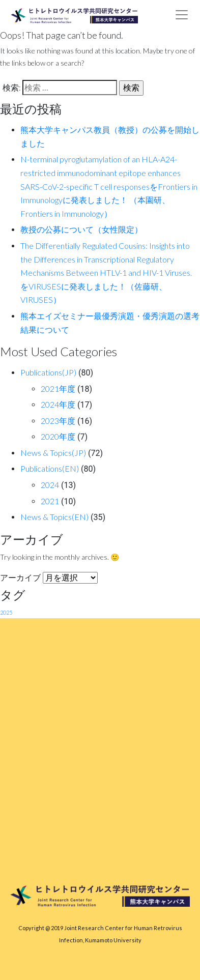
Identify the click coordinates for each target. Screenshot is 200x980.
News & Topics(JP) (53, 453)
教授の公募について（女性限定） (81, 229)
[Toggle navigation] (182, 15)
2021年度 (58, 388)
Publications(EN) (50, 468)
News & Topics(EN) (54, 517)
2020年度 (58, 436)
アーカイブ (20, 577)
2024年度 (58, 404)
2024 (50, 485)
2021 (50, 501)
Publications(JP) (48, 372)
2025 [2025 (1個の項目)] (6, 612)
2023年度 (58, 421)
